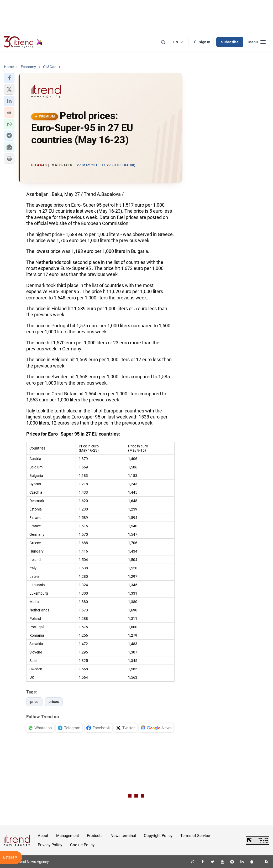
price (34, 702)
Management (68, 836)
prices (54, 702)
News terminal (123, 836)
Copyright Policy (158, 836)
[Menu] (257, 42)
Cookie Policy (82, 845)
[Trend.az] (23, 42)
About (43, 836)
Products (95, 836)
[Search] (163, 42)
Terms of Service (195, 836)
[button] (9, 78)
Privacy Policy (50, 845)
